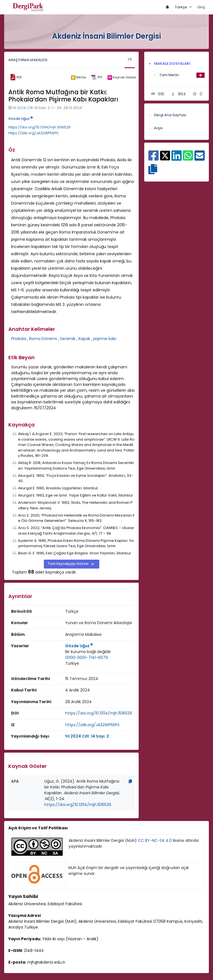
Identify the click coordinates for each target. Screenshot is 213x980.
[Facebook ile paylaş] (154, 158)
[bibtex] (78, 77)
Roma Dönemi (43, 339)
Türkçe (181, 7)
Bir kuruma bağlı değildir (88, 652)
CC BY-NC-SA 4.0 (155, 840)
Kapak (84, 339)
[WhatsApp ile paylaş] (188, 158)
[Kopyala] (130, 781)
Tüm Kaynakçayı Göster (69, 564)
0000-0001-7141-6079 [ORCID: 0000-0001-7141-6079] (87, 658)
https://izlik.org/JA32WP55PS (33, 133)
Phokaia (19, 339)
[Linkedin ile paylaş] (177, 158)
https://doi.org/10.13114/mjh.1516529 (39, 127)
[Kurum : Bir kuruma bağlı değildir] (88, 652)
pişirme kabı (105, 339)
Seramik (68, 339)
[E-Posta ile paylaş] (200, 158)
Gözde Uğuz (21, 119)
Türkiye (72, 663)
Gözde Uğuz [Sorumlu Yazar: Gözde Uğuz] (79, 646)
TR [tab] (130, 59)
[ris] (97, 77)
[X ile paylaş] (165, 155)
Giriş (201, 7)
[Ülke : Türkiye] (72, 663)
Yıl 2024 (19, 108)
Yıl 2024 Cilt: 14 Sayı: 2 (87, 736)
